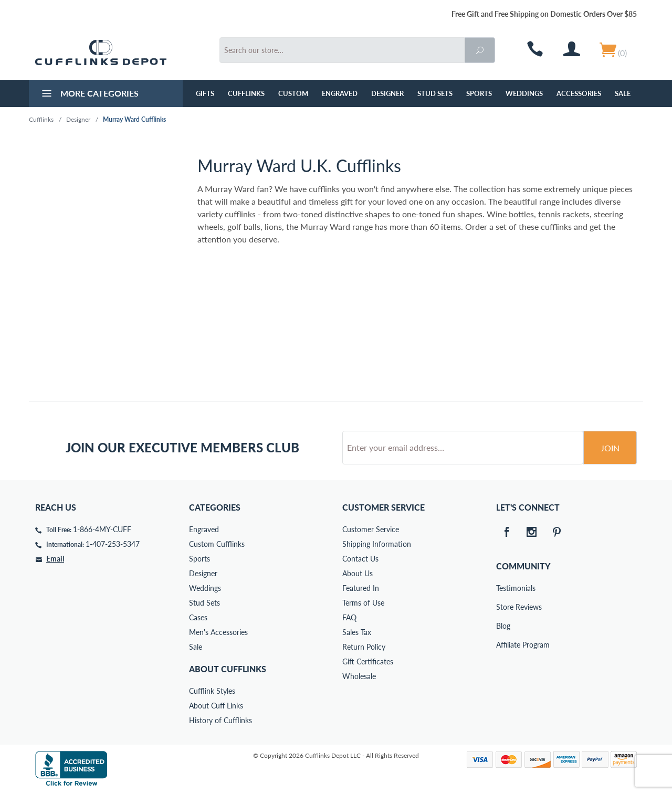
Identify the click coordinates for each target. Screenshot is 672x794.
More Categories (89, 94)
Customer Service (371, 529)
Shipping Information (377, 544)
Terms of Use (363, 603)
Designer (387, 93)
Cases (198, 617)
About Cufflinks (228, 669)
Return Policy (364, 647)
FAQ (349, 617)
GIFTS (205, 93)
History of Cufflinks (220, 720)
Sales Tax (357, 632)
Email (55, 559)
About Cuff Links (216, 706)
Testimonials (503, 588)
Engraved (340, 93)
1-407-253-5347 (113, 544)
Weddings (524, 93)
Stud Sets (435, 93)
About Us (358, 573)
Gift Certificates (368, 661)
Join (610, 448)
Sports (479, 93)
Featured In (361, 588)
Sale (623, 93)
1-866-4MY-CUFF (102, 529)
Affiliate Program (503, 645)
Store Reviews (503, 607)
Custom (293, 93)
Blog (503, 626)
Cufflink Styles (212, 691)
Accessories (579, 93)
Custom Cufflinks (217, 544)
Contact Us (360, 559)
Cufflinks (246, 93)
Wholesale (359, 676)
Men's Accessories (218, 632)
